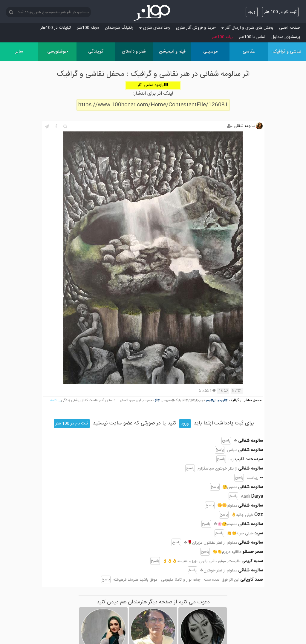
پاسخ (226, 441)
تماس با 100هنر (252, 37)
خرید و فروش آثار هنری (196, 28)
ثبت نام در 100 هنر (280, 12)
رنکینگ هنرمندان (119, 28)
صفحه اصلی (290, 28)
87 (237, 391)
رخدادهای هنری (155, 28)
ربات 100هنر (222, 37)
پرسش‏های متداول (286, 37)
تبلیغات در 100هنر (56, 28)
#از (157, 400)
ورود (252, 12)
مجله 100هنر (88, 28)
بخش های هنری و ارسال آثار (247, 28)
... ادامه (56, 400)
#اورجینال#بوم (217, 400)
